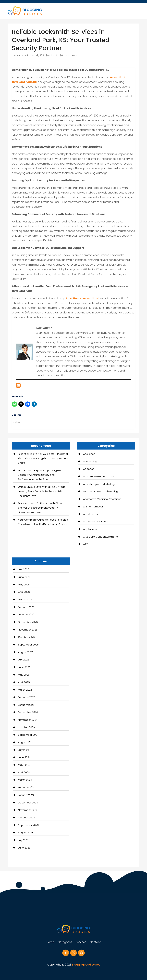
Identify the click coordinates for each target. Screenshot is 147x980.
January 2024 (26, 795)
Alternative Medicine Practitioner (103, 499)
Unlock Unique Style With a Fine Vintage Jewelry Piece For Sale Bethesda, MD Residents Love (42, 491)
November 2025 (28, 630)
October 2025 (26, 637)
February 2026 (27, 607)
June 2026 (24, 577)
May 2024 (24, 765)
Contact (95, 942)
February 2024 (27, 787)
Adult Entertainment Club (98, 476)
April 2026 (24, 592)
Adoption (89, 469)
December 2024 (28, 712)
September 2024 (28, 735)
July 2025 (24, 660)
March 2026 (25, 600)
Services (81, 942)
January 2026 (26, 614)
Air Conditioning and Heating (101, 491)
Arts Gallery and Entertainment (102, 537)
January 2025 (26, 705)
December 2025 (28, 622)
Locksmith (53, 55)
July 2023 (24, 840)
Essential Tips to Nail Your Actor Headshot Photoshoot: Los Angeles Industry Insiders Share (43, 458)
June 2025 (24, 667)
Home (50, 942)
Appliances (90, 529)
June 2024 (24, 757)
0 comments (69, 55)
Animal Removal (93, 507)
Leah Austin (22, 55)
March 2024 (25, 780)
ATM (86, 544)
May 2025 (24, 675)
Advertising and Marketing (99, 484)
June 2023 (24, 848)
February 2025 (27, 697)
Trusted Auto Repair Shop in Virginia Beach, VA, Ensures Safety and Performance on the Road (39, 475)
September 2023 (28, 825)
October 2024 (26, 727)
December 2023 (28, 803)
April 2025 (24, 682)
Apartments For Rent (96, 522)
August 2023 (26, 832)
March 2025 (25, 690)
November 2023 (28, 810)
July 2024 (24, 750)
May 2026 (24, 585)
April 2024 (24, 772)
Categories (65, 942)
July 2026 (24, 569)
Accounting (90, 461)
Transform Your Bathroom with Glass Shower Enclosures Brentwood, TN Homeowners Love (40, 508)
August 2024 (26, 742)
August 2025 (26, 652)
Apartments (91, 514)
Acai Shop (89, 454)
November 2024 (28, 720)
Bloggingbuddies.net (86, 965)
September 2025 (28, 645)
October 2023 (26, 818)
